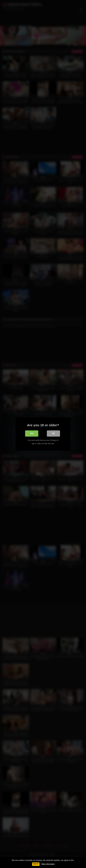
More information (48, 864)
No (53, 433)
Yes (32, 433)
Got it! (36, 864)
